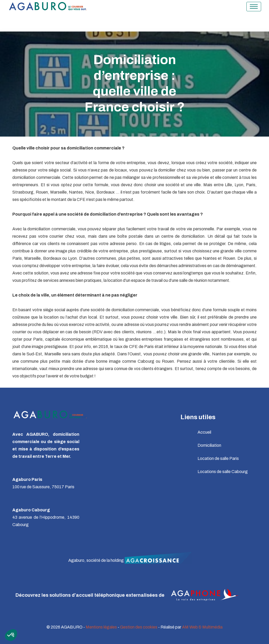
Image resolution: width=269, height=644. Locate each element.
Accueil (204, 432)
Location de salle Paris (218, 458)
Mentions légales (101, 627)
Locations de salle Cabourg (223, 472)
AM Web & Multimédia (202, 627)
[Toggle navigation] (254, 7)
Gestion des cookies (139, 627)
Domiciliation (209, 445)
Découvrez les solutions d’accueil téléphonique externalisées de (130, 595)
